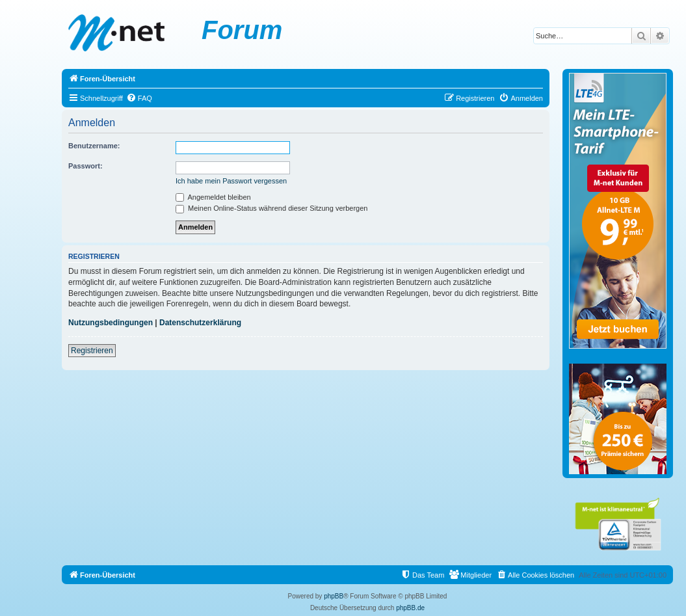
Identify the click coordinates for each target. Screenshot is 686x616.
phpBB (334, 596)
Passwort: (86, 166)
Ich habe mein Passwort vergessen (231, 181)
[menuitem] (139, 98)
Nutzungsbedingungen (111, 323)
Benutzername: (94, 146)
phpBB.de (410, 608)
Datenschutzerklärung (200, 323)
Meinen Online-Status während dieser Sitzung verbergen (271, 208)
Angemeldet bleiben (213, 197)
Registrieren (92, 351)
